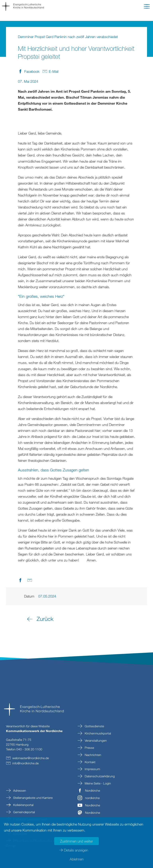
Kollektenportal (23, 805)
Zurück (45, 619)
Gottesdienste (94, 726)
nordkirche (92, 798)
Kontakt (90, 762)
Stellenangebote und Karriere (32, 798)
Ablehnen (77, 859)
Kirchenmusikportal (97, 733)
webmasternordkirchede (31, 758)
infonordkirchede (25, 763)
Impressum (92, 769)
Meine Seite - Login (97, 783)
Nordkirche (93, 790)
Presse (89, 748)
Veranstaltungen (95, 740)
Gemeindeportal (24, 812)
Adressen (19, 790)
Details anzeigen (76, 850)
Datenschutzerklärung (99, 776)
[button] (147, 7)
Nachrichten (93, 755)
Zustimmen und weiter (76, 841)
